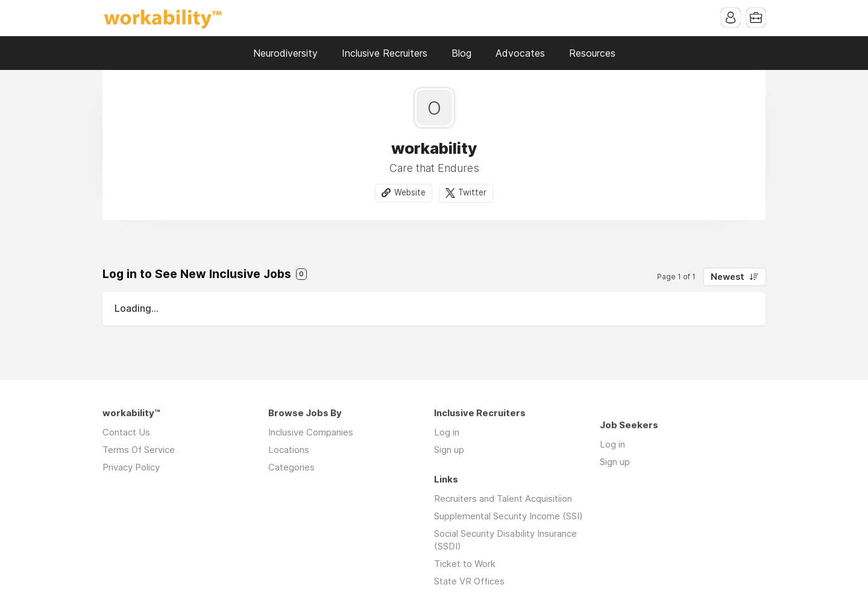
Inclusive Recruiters (385, 53)
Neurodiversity (285, 53)
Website (410, 192)
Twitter (472, 192)
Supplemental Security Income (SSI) (508, 516)
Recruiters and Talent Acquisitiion (503, 498)
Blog (461, 53)
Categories (291, 467)
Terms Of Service (139, 450)
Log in (447, 432)
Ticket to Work (465, 564)
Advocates (520, 53)
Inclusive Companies (311, 432)
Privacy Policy (131, 467)
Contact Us (126, 432)
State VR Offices (469, 581)
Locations (289, 450)
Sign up (449, 450)
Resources (592, 53)
